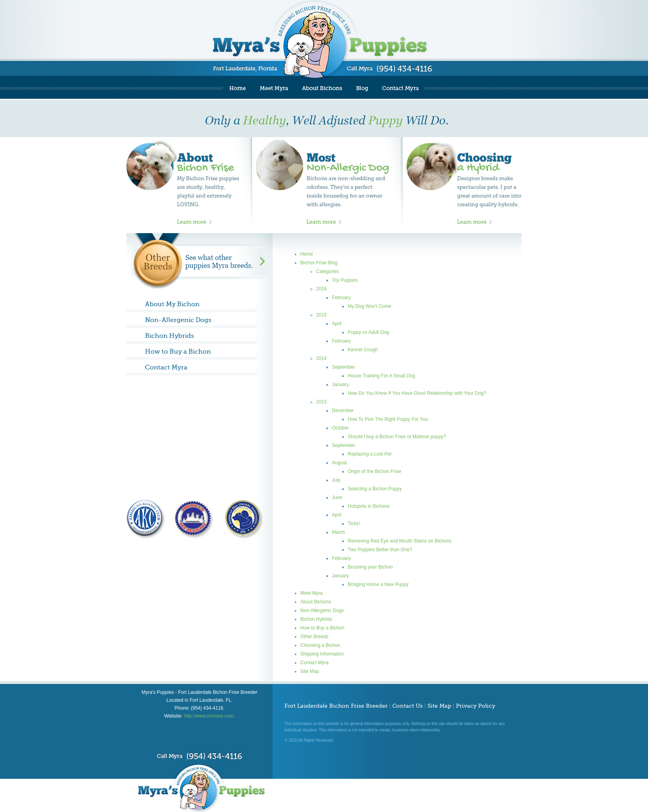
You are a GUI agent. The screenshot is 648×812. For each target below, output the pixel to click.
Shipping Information (322, 654)
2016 (321, 289)
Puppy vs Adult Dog (368, 332)
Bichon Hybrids (170, 336)
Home (307, 254)
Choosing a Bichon (320, 645)
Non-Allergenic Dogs (178, 320)
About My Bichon (172, 304)
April (337, 324)
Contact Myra (166, 367)
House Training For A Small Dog (381, 376)
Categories (328, 271)
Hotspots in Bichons (369, 506)
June (337, 497)
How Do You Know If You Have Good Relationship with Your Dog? (417, 393)
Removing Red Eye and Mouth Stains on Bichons (400, 541)
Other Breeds (314, 637)
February (341, 298)
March (338, 532)
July (336, 480)
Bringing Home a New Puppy (378, 584)
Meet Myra (312, 593)
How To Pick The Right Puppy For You (388, 419)
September (344, 367)
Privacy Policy (476, 706)
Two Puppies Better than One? (380, 550)
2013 (321, 402)
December (343, 411)
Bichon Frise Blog (319, 263)
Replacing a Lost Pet (370, 454)
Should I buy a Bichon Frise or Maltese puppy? (397, 437)
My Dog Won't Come (369, 306)
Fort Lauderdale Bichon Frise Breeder (336, 706)
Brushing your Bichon (370, 567)
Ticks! (354, 524)
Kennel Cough (363, 350)
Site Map (310, 671)
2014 (321, 358)
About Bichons (316, 602)
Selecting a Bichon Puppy (375, 489)
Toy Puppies (345, 280)
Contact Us (408, 706)
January (340, 384)
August (339, 463)
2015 (321, 315)
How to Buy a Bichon (178, 352)
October (340, 428)
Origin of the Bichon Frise (374, 471)
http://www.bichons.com (209, 716)
